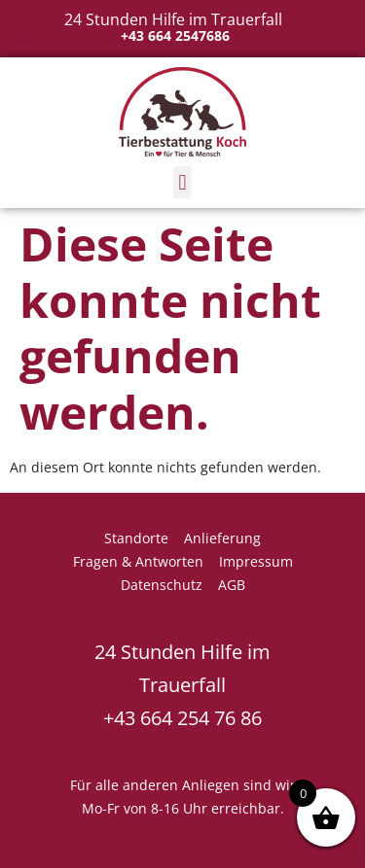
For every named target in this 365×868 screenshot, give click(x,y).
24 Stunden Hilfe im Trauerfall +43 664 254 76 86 (182, 685)
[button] (182, 182)
